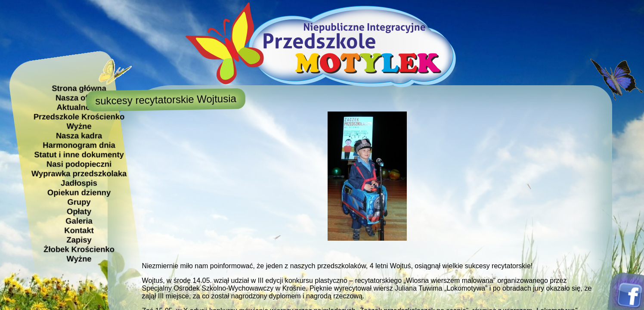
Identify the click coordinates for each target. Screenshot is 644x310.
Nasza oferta (79, 98)
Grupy (79, 202)
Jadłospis (79, 183)
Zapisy (79, 240)
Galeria (79, 221)
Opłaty (79, 211)
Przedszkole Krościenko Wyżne (79, 121)
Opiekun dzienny (79, 192)
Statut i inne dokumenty (79, 154)
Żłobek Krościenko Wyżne (79, 254)
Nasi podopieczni (79, 164)
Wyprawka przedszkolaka (79, 173)
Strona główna (79, 88)
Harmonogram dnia (79, 145)
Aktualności (79, 107)
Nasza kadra (79, 135)
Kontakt (79, 230)
